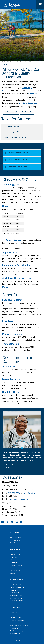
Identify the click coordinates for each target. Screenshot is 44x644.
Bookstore (13, 557)
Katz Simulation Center (17, 585)
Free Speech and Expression (19, 631)
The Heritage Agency (17, 595)
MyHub (5, 287)
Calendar (13, 573)
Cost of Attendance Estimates (17, 137)
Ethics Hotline (15, 628)
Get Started (11, 61)
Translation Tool (15, 633)
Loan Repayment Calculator (16, 132)
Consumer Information (17, 620)
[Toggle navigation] (40, 5)
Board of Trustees (16, 618)
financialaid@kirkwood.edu (18, 499)
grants (5, 91)
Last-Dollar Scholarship (28, 103)
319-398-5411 (14, 543)
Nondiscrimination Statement (19, 626)
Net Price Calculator (13, 126)
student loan (33, 93)
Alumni (12, 568)
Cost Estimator (27, 112)
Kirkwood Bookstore (14, 240)
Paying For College (21, 61)
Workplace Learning (16, 601)
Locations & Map (15, 555)
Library (12, 560)
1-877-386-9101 (30, 493)
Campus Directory (16, 570)
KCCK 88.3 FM (15, 593)
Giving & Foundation (16, 565)
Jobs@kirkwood (15, 615)
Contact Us (14, 612)
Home (4, 61)
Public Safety (14, 563)
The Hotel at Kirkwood (17, 598)
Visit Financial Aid (11, 112)
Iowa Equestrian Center (17, 587)
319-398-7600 (14, 493)
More (5, 64)
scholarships (27, 88)
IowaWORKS (14, 590)
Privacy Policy (14, 623)
